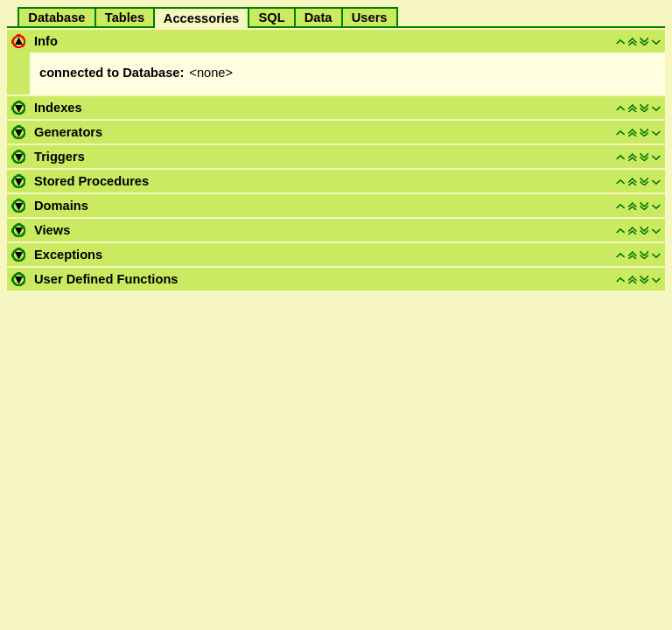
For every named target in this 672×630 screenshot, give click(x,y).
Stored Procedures (91, 181)
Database (56, 17)
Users (370, 17)
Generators (68, 132)
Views (52, 230)
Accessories (201, 18)
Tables (125, 17)
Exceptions (68, 255)
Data (318, 17)
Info (46, 41)
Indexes (58, 108)
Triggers (59, 157)
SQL (271, 17)
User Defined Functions (106, 279)
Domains (61, 206)
